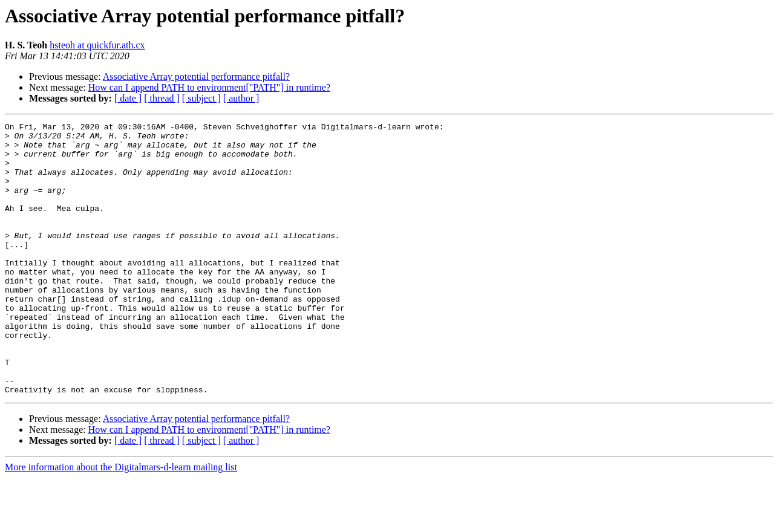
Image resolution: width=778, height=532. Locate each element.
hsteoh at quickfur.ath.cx (97, 45)
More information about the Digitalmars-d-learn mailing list (121, 521)
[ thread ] (162, 98)
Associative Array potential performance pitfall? (196, 76)
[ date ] (128, 98)
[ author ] (241, 98)
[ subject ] (201, 98)
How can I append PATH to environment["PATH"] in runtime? (209, 87)
